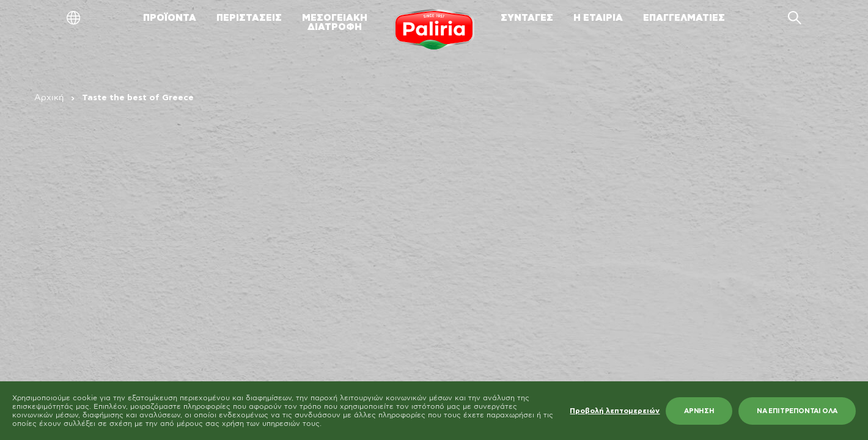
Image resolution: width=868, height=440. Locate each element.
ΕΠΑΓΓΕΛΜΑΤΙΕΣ (684, 18)
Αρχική (49, 98)
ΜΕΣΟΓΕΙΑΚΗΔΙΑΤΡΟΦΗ (335, 23)
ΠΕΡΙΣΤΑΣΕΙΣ (249, 18)
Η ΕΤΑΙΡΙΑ (598, 18)
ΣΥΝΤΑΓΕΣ (527, 18)
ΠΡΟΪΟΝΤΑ (170, 18)
